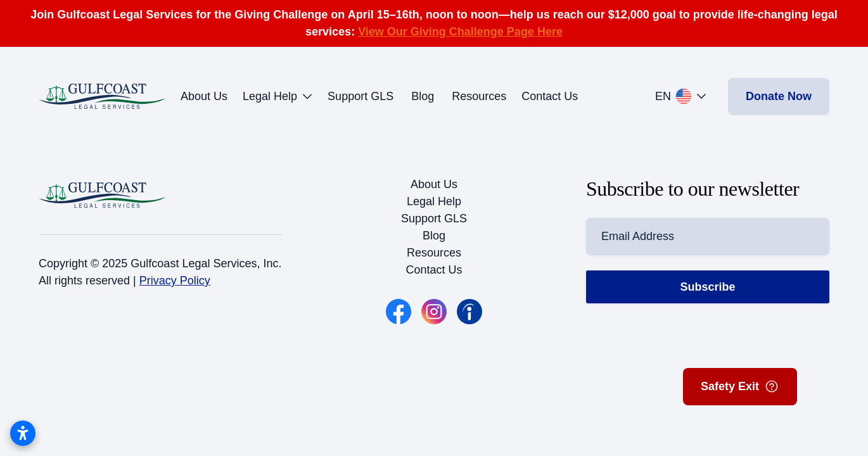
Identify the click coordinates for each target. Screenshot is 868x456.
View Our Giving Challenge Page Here (460, 32)
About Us (204, 96)
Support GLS (361, 96)
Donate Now (779, 96)
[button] (684, 96)
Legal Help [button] (278, 96)
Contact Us (550, 96)
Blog (423, 96)
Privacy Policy (175, 281)
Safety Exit (740, 386)
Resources (479, 96)
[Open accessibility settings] (23, 433)
